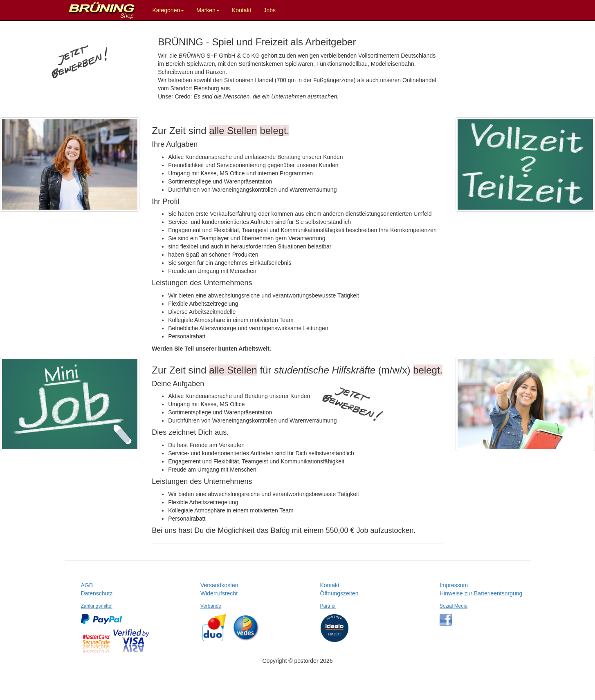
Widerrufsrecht (219, 593)
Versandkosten (219, 585)
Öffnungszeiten (339, 593)
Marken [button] (208, 10)
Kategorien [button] (168, 10)
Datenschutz (97, 593)
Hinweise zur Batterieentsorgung (481, 593)
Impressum (454, 585)
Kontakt (241, 10)
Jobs (269, 10)
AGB (87, 585)
